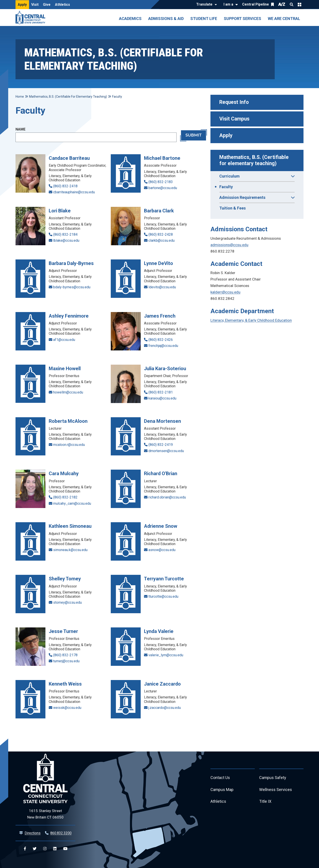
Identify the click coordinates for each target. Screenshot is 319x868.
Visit (35, 5)
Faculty (226, 187)
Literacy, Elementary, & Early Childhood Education (251, 320)
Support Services (242, 19)
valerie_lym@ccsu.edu (166, 655)
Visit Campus (234, 119)
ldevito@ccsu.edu (162, 287)
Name (20, 129)
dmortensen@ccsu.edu (166, 451)
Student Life (204, 19)
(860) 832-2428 (161, 234)
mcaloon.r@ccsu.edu (69, 445)
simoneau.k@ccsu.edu (70, 550)
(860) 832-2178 (65, 655)
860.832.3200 (61, 833)
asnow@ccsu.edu (162, 550)
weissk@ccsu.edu (67, 708)
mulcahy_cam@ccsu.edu (72, 503)
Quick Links (300, 4)
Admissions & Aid (166, 19)
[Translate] (205, 5)
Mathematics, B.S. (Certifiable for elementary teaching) (255, 160)
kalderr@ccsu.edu (225, 292)
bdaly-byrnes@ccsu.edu (72, 287)
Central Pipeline (256, 4)
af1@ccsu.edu (64, 340)
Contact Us (220, 778)
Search (292, 4)
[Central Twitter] (35, 849)
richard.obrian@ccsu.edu (167, 497)
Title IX (265, 802)
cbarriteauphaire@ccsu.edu (74, 192)
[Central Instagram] (45, 849)
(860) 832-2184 (65, 234)
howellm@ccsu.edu (68, 392)
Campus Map (222, 790)
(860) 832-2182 (65, 497)
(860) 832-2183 (161, 182)
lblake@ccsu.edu (66, 240)
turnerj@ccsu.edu (66, 661)
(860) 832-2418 (65, 186)
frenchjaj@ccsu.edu (163, 346)
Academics (130, 19)
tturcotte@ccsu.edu (163, 596)
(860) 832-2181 (161, 392)
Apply (22, 5)
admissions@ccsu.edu (229, 245)
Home (20, 97)
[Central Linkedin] (55, 849)
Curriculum (257, 178)
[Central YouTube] (65, 849)
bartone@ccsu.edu (163, 188)
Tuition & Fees (232, 208)
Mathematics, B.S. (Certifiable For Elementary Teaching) (68, 97)
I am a (228, 4)
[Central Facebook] (25, 849)
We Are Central (284, 19)
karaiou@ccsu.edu (162, 398)
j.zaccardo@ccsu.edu (165, 708)
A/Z (282, 4)
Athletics (62, 5)
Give (47, 5)
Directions (33, 833)
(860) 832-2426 (161, 340)
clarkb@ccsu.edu (161, 240)
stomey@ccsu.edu (67, 602)
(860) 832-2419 (161, 445)
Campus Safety (273, 778)
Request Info (234, 102)
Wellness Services (276, 790)
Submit (194, 135)
